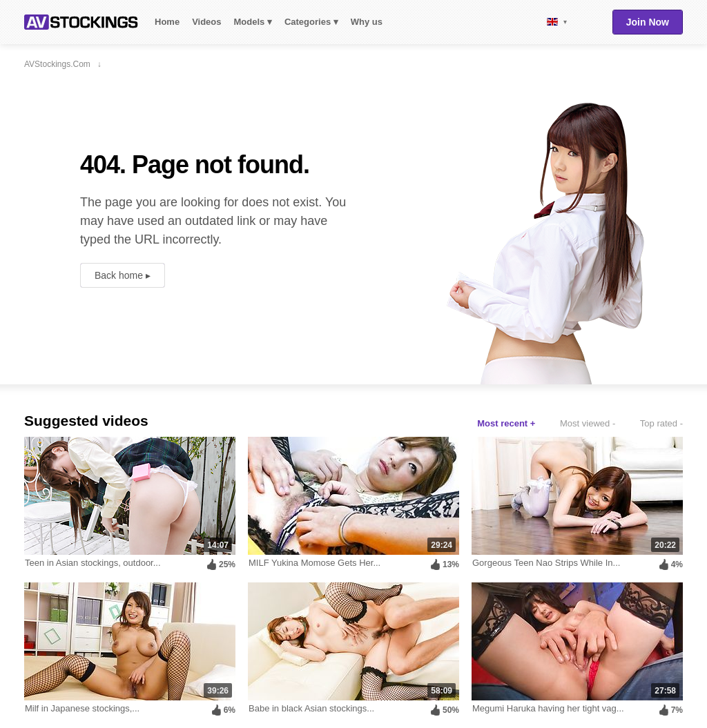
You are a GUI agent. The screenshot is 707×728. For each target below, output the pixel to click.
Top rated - (661, 423)
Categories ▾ (311, 22)
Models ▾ (253, 22)
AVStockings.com (81, 22)
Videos (206, 22)
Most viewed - (588, 423)
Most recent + (506, 423)
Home (167, 22)
